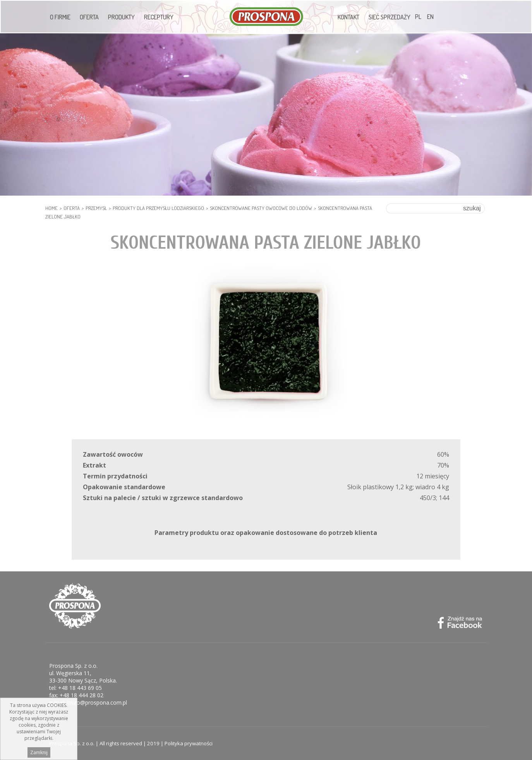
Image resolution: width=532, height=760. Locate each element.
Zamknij (39, 752)
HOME (51, 208)
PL (418, 17)
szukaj (472, 208)
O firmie (60, 17)
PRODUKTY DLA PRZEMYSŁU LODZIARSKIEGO (158, 208)
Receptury (159, 17)
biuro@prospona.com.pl (97, 702)
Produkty (121, 17)
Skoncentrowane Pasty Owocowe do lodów (261, 208)
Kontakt (348, 17)
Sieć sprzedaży (390, 17)
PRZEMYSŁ (96, 208)
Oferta (89, 17)
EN (430, 17)
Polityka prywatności (189, 743)
